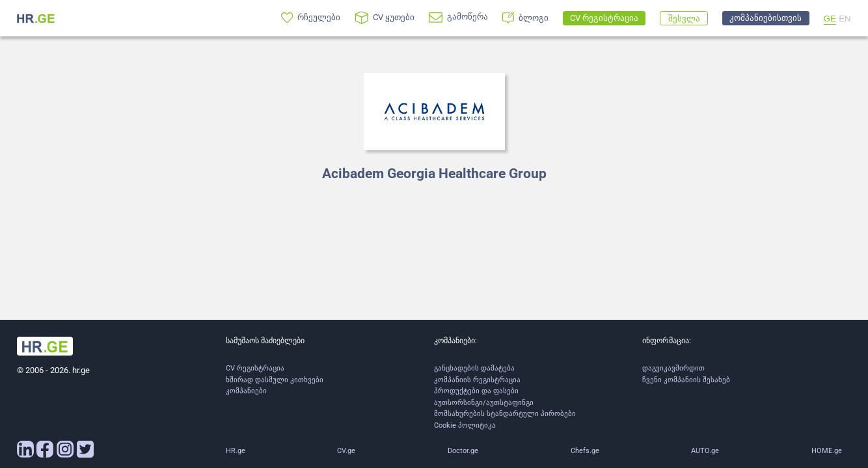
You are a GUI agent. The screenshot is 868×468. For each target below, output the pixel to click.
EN (845, 19)
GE (830, 19)
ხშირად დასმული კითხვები (275, 380)
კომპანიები (246, 391)
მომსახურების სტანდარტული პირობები (505, 414)
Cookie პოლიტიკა (465, 425)
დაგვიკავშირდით (673, 368)
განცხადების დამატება (474, 368)
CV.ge (346, 451)
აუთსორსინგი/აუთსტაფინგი (484, 403)
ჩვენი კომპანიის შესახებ (686, 380)
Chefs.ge (585, 451)
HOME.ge (827, 451)
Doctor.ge (463, 451)
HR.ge (236, 451)
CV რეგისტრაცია (255, 368)
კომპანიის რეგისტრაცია (477, 380)
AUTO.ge (705, 451)
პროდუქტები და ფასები (476, 391)
